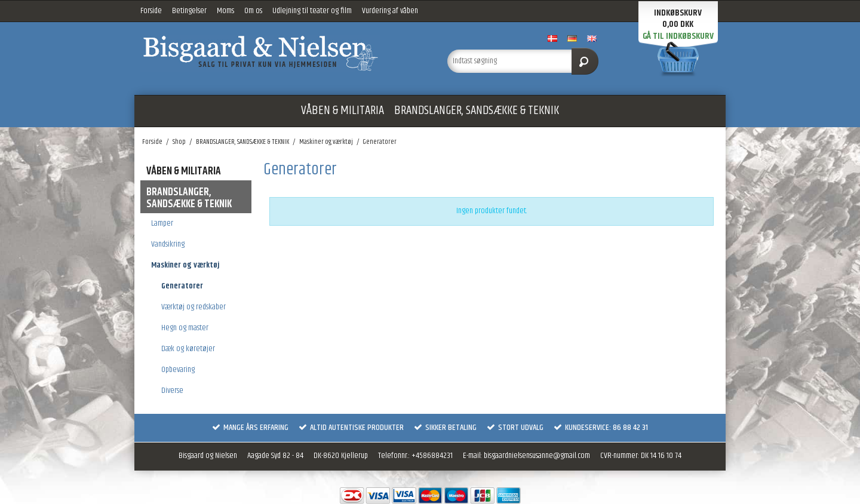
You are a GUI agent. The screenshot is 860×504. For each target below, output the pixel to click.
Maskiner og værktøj (185, 265)
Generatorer (182, 286)
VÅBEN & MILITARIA (343, 110)
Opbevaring (178, 370)
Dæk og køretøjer (188, 349)
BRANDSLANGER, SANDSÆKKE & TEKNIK (477, 110)
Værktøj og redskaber (193, 307)
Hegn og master (185, 328)
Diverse (172, 391)
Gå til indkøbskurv (678, 36)
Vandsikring (168, 244)
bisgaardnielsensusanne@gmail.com (537, 456)
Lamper (162, 223)
